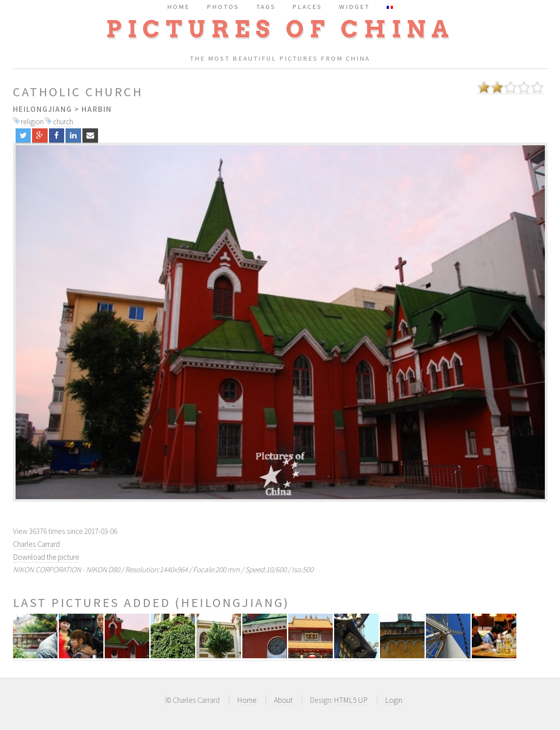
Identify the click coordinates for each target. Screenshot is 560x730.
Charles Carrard (36, 544)
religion (32, 122)
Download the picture (46, 557)
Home (247, 700)
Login (394, 700)
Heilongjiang (43, 109)
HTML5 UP (351, 700)
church (63, 122)
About (283, 700)
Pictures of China (280, 29)
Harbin (97, 109)
